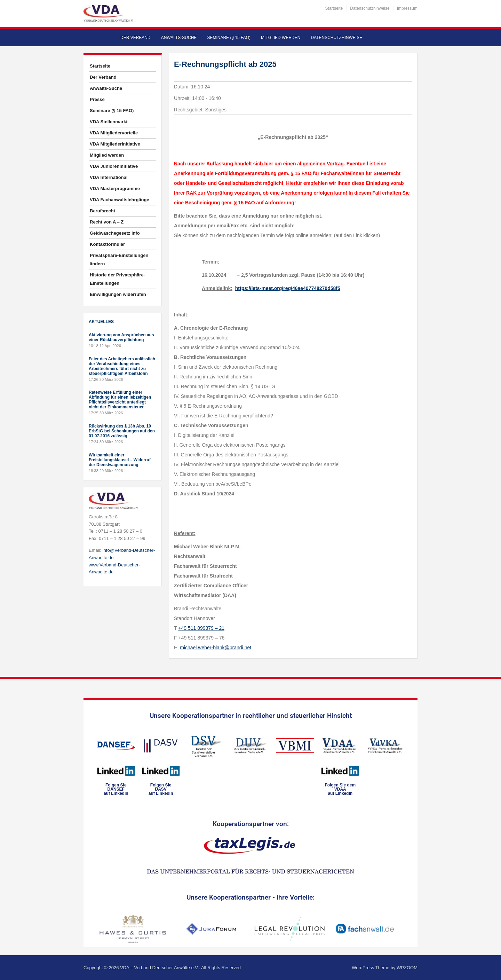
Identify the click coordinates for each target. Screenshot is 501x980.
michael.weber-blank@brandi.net (216, 648)
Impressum (407, 8)
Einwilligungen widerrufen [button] (118, 294)
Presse (97, 99)
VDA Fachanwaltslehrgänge (120, 200)
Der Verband (136, 38)
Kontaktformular (107, 244)
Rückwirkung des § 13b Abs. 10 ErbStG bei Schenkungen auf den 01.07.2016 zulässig (122, 431)
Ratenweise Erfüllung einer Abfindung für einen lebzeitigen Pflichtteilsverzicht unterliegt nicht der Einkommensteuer (120, 400)
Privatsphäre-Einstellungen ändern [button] (119, 260)
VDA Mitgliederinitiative (115, 144)
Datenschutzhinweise (370, 8)
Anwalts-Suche (179, 38)
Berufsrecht (102, 211)
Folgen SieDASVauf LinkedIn (161, 789)
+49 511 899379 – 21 (201, 628)
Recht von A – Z (107, 222)
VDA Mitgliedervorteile (114, 133)
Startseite (334, 8)
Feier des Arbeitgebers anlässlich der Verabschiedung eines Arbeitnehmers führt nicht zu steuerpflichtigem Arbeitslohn (122, 366)
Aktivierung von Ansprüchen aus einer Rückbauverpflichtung (121, 337)
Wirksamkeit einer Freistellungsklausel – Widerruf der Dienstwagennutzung (120, 460)
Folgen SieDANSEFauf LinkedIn (116, 789)
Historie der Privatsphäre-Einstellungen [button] (117, 279)
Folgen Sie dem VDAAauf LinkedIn (340, 789)
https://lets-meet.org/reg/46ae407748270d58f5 (288, 288)
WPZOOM (407, 968)
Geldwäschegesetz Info (115, 233)
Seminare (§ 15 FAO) (229, 38)
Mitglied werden (281, 38)
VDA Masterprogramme (115, 189)
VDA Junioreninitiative (114, 166)
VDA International (109, 177)
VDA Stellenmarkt (109, 122)
